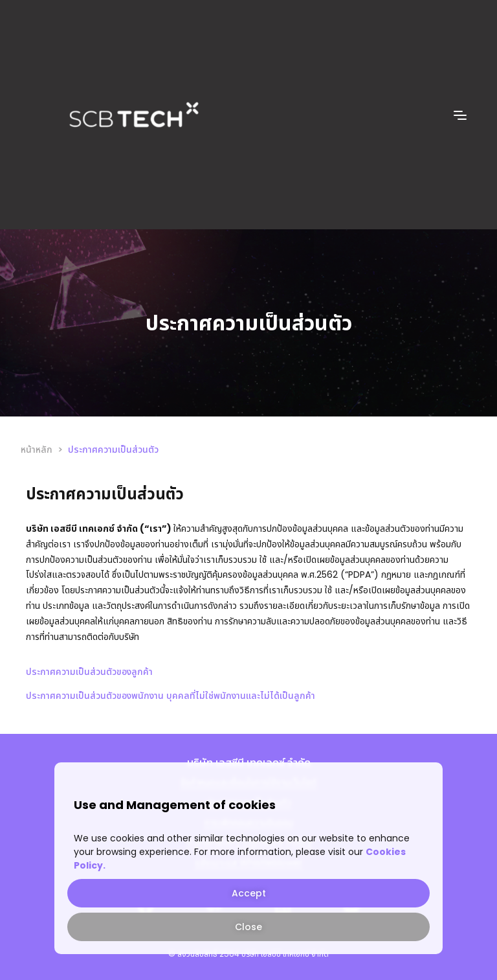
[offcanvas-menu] (460, 115)
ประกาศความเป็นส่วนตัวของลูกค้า (89, 672)
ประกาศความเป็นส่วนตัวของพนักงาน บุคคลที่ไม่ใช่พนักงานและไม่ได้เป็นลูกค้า (171, 696)
